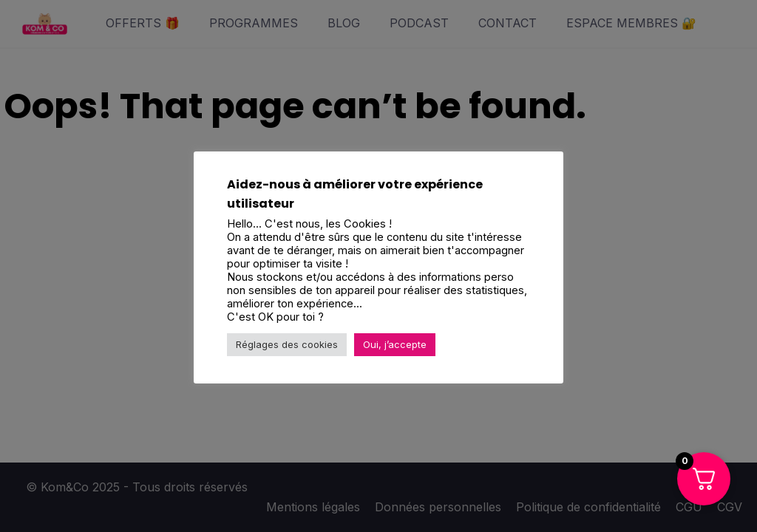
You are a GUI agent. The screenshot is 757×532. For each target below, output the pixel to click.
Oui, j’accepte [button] (395, 344)
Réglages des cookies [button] (287, 344)
